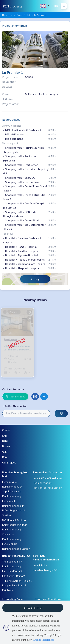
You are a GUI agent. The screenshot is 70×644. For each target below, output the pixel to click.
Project (20, 15)
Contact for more (13, 389)
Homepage (7, 15)
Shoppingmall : (10, 143)
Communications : (12, 126)
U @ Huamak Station (14, 520)
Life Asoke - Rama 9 (14, 576)
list (28, 15)
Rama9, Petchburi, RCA (16, 556)
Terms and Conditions (48, 599)
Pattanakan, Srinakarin (47, 472)
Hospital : (7, 234)
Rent (5, 441)
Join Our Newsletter (15, 406)
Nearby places (11, 119)
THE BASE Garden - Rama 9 (17, 581)
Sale (5, 436)
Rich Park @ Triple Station (48, 488)
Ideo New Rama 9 (12, 571)
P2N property (13, 6)
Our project (9, 462)
